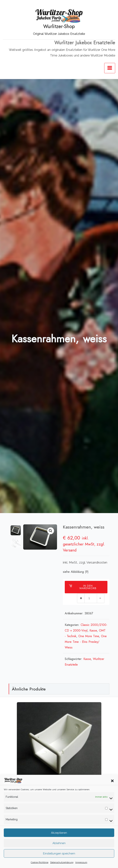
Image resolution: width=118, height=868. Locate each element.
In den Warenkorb (83, 587)
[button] (112, 781)
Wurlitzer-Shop (59, 26)
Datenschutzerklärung (62, 863)
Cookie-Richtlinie (40, 863)
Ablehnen (59, 844)
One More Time (89, 636)
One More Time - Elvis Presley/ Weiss (86, 642)
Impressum (81, 863)
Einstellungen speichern (59, 854)
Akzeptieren (59, 833)
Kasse (93, 630)
